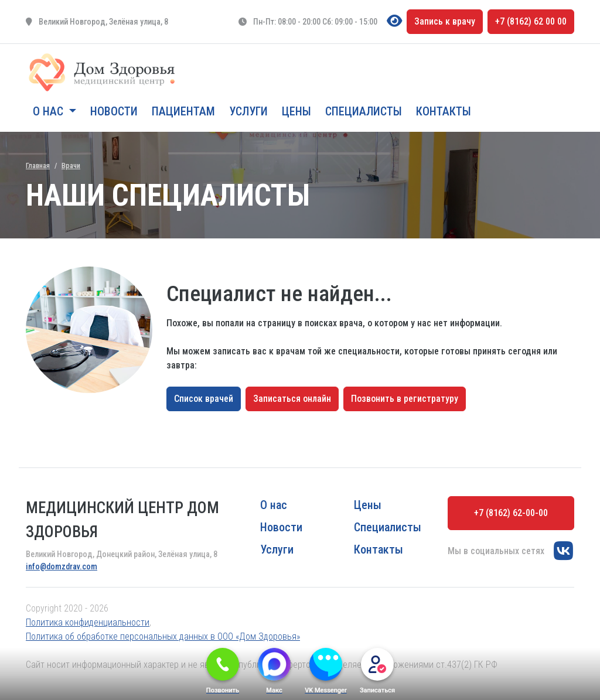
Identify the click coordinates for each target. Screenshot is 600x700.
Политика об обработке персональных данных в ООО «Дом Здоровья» (163, 636)
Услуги (248, 111)
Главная (38, 165)
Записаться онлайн (292, 399)
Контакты (444, 111)
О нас (274, 505)
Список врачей (204, 399)
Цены (296, 111)
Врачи (71, 165)
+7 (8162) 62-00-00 (511, 513)
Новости (114, 111)
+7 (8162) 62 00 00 (531, 21)
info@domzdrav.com (62, 566)
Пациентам (183, 111)
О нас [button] (50, 111)
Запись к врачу (445, 21)
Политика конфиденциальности (88, 622)
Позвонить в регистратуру (405, 399)
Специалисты (364, 111)
